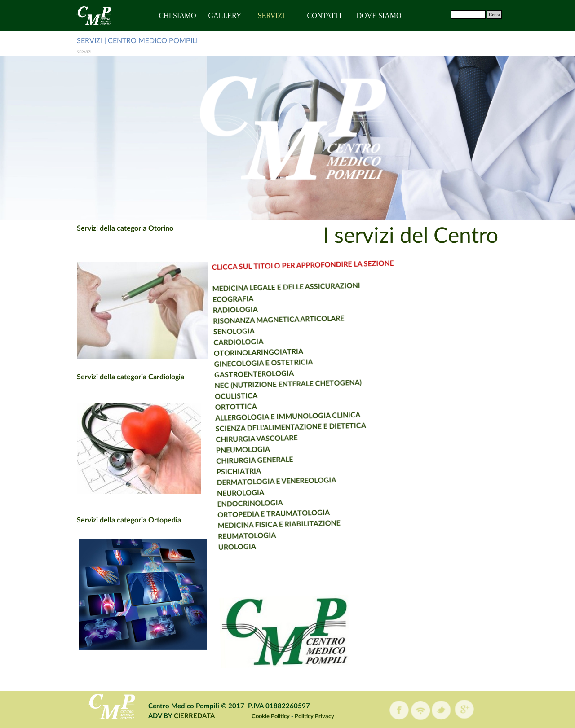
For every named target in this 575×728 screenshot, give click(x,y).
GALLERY (225, 15)
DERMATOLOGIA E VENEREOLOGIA (261, 478)
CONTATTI (325, 15)
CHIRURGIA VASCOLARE (237, 437)
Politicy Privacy (314, 716)
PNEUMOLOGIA (225, 449)
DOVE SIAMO (379, 15)
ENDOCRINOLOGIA (236, 502)
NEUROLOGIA (226, 492)
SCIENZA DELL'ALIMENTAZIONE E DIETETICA (271, 423)
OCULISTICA (214, 396)
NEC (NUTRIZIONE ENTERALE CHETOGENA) (264, 380)
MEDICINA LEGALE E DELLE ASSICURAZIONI (255, 283)
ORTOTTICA (214, 406)
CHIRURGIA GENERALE (237, 458)
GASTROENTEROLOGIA (230, 372)
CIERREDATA (194, 716)
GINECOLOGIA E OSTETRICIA (238, 361)
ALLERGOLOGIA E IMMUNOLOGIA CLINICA (267, 412)
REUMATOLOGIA (235, 534)
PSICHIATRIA (222, 471)
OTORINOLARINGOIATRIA (233, 351)
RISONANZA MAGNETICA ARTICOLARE (250, 317)
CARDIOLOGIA (212, 342)
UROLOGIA (226, 546)
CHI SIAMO (178, 15)
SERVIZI (271, 15)
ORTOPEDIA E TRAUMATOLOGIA (260, 511)
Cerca (494, 15)
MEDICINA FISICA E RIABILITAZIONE (266, 520)
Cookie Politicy (271, 716)
